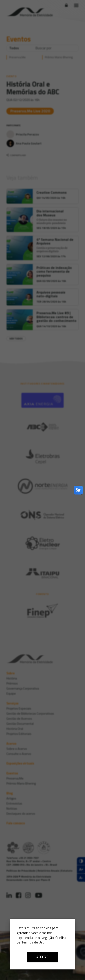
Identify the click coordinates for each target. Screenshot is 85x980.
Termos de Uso (33, 942)
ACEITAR (42, 957)
